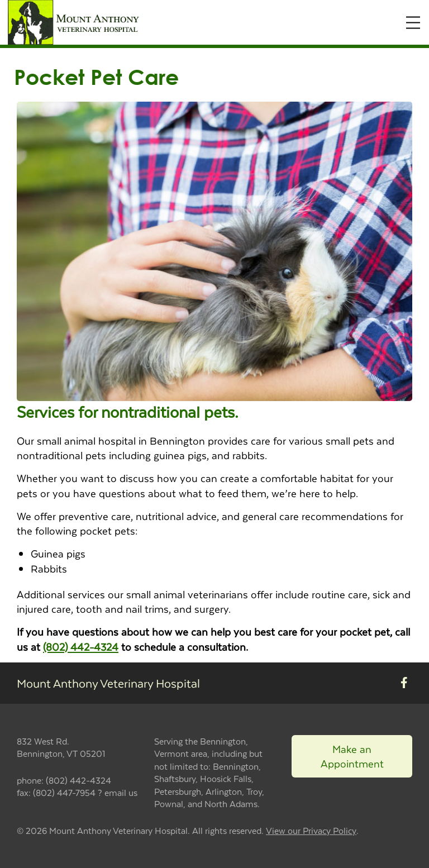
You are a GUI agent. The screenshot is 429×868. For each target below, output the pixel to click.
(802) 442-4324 (81, 647)
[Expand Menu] (413, 23)
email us (121, 792)
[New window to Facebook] (404, 683)
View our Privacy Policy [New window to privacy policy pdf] (311, 831)
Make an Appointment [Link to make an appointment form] (352, 756)
